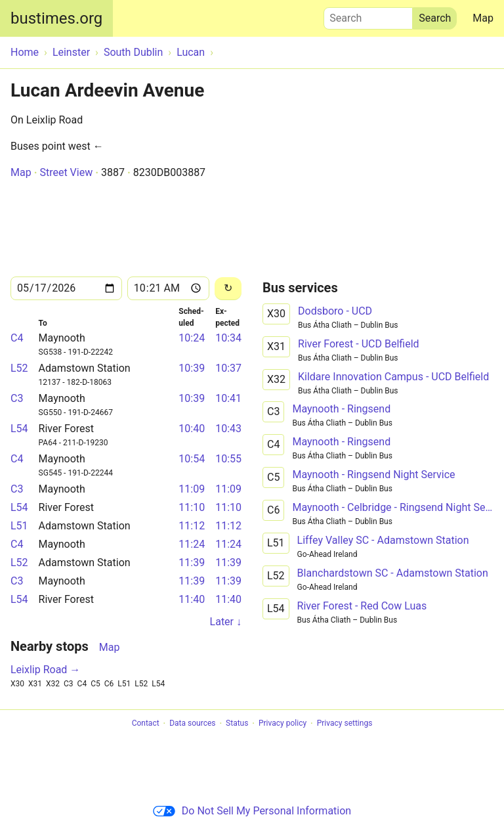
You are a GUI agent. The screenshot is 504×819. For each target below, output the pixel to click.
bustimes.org (56, 18)
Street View (66, 172)
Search (368, 15)
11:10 (192, 507)
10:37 (228, 368)
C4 (17, 338)
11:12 (192, 526)
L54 (19, 429)
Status (237, 724)
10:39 (192, 368)
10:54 (192, 459)
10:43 (228, 429)
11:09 (192, 489)
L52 (19, 368)
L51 (19, 526)
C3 (17, 398)
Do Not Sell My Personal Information (252, 811)
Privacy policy (283, 724)
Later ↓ (226, 622)
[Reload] (228, 289)
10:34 (228, 338)
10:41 (228, 398)
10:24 (192, 338)
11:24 (192, 544)
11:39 (192, 563)
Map (483, 18)
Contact (146, 724)
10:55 (228, 459)
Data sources (192, 724)
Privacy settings (345, 724)
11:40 (192, 599)
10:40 (192, 429)
